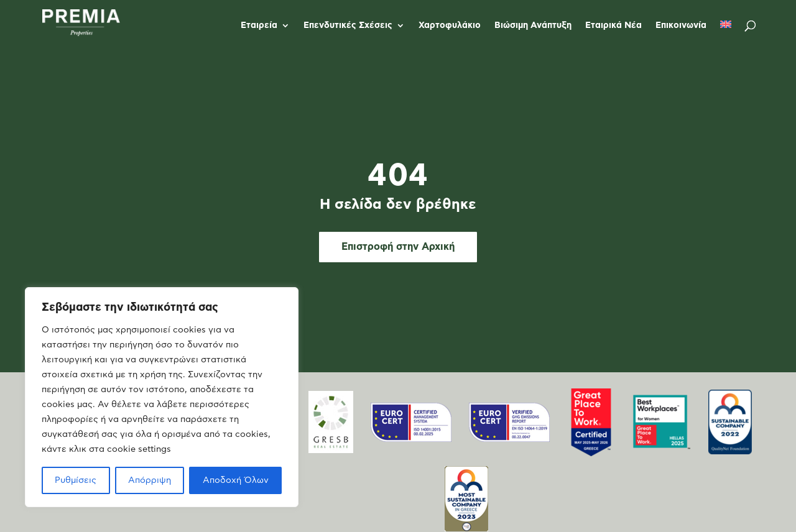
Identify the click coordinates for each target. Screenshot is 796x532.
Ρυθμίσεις (76, 480)
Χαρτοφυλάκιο (450, 25)
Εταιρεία (259, 25)
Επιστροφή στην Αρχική (398, 247)
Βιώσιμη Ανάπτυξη (533, 25)
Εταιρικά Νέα (613, 25)
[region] (162, 397)
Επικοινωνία (681, 25)
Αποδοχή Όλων (236, 480)
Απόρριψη (150, 480)
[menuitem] (726, 35)
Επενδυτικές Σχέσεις (348, 25)
